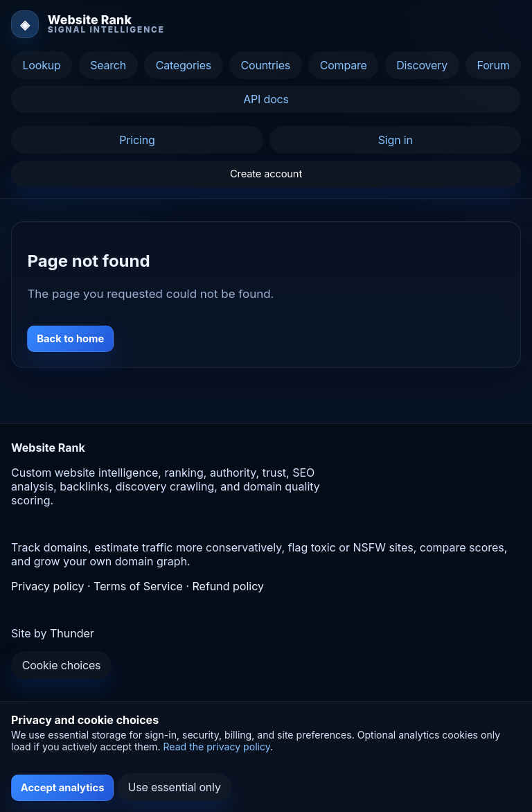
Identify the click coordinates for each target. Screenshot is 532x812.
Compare (344, 65)
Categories (184, 65)
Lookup (41, 65)
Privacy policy (47, 586)
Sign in (396, 140)
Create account (266, 174)
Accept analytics (63, 788)
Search (108, 65)
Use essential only (175, 787)
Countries (266, 65)
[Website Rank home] (88, 24)
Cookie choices (62, 665)
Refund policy (228, 586)
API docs (266, 99)
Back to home (70, 339)
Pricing (137, 140)
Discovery (422, 65)
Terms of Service (138, 586)
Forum (494, 65)
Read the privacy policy (216, 747)
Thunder (72, 633)
